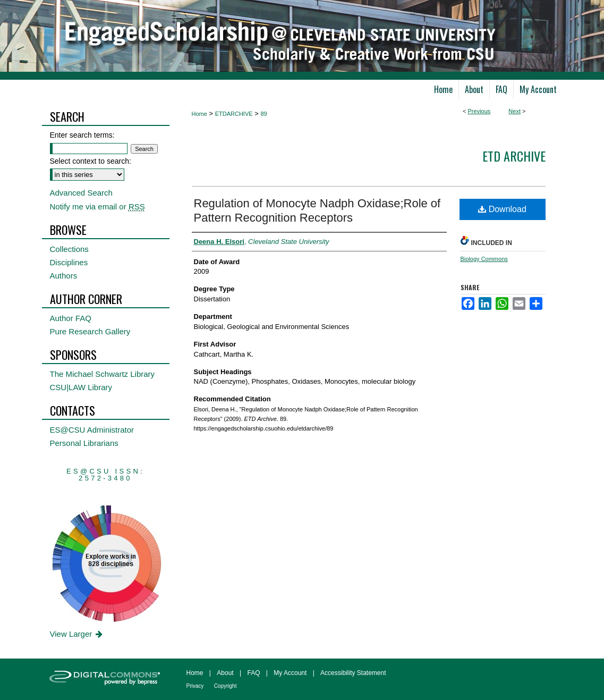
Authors (64, 276)
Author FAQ (71, 318)
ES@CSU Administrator (92, 430)
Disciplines (69, 262)
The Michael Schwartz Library (103, 374)
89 (263, 114)
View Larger (77, 634)
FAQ (253, 673)
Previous (479, 111)
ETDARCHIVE (234, 114)
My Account (290, 673)
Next (514, 111)
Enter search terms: (82, 135)
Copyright (226, 686)
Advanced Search (81, 193)
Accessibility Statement (353, 673)
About (225, 673)
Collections (69, 249)
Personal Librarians (84, 443)
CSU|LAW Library (81, 387)
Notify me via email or (97, 206)
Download (502, 209)
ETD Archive (514, 156)
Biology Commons (484, 259)
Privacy (195, 686)
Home (199, 114)
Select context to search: (91, 161)
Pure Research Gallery (90, 331)
